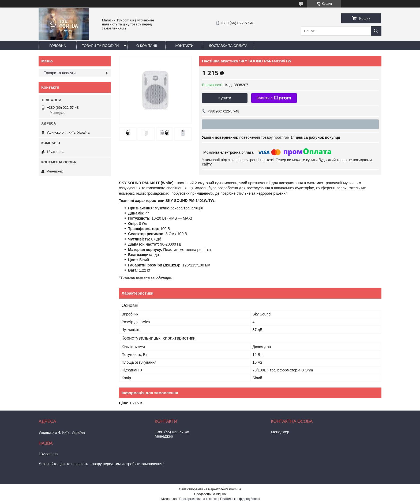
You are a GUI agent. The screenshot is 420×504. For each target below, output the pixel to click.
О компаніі (147, 46)
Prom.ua (235, 489)
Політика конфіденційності (240, 499)
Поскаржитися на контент (198, 499)
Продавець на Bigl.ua (210, 494)
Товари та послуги (100, 46)
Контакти (184, 46)
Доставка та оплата (228, 46)
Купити (225, 98)
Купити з (274, 98)
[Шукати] (376, 31)
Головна (58, 46)
